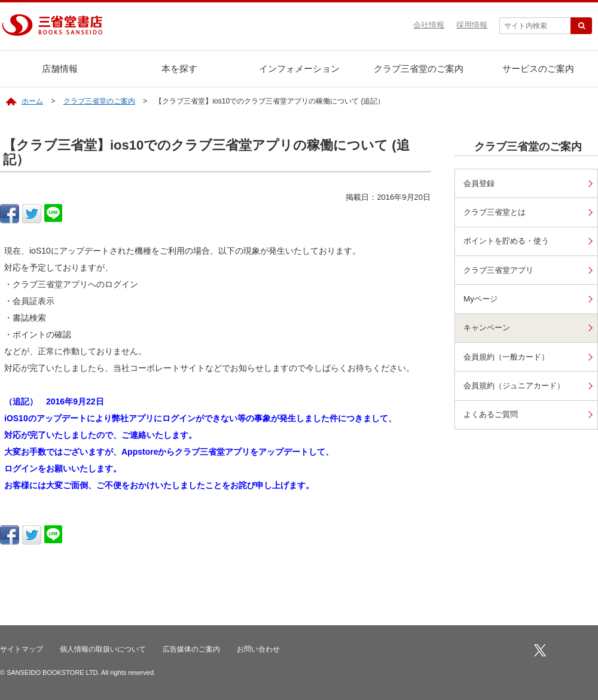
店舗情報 (60, 69)
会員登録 (481, 183)
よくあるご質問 (493, 420)
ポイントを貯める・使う (510, 243)
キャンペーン (489, 331)
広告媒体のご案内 (191, 649)
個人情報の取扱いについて (103, 649)
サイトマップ (22, 649)
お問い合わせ (258, 649)
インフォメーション (299, 69)
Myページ (482, 302)
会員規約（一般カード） (510, 361)
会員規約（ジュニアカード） (518, 390)
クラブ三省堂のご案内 (419, 69)
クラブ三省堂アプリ (502, 272)
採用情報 (472, 25)
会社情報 (429, 25)
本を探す (179, 69)
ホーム (32, 101)
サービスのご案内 (538, 69)
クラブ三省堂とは (498, 213)
